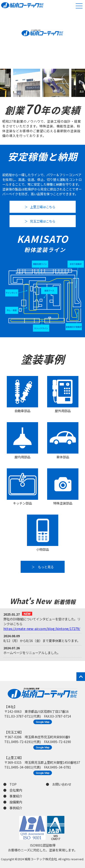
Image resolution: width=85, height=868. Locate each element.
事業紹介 (16, 796)
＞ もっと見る (43, 567)
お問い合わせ (62, 784)
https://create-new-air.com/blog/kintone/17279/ (42, 628)
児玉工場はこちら (43, 221)
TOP (13, 784)
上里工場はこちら (43, 207)
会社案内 (16, 790)
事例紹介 (16, 808)
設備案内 (16, 802)
